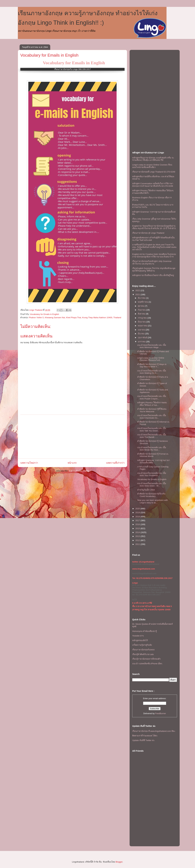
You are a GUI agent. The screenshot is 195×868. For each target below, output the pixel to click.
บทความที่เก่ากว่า (115, 463)
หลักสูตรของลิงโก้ (140, 640)
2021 (138, 295)
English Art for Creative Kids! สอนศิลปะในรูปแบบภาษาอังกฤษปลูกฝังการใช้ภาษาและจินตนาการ (154, 255)
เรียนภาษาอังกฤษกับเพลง (143, 650)
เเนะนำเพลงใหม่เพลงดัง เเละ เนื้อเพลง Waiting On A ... (152, 372)
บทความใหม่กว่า (29, 463)
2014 (138, 532)
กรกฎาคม (143, 318)
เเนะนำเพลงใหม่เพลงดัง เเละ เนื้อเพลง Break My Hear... (152, 449)
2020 (138, 509)
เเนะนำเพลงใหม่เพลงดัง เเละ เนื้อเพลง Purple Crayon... (152, 397)
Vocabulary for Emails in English (49, 55)
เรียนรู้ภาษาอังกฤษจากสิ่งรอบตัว (146, 659)
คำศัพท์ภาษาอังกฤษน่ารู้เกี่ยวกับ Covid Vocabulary (151, 495)
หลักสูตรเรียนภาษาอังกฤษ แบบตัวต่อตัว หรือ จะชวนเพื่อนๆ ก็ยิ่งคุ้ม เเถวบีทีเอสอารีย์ (153, 159)
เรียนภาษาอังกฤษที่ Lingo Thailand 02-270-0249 (154, 172)
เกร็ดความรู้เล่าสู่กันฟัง (142, 645)
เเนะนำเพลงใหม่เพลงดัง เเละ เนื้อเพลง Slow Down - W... (152, 485)
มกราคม (142, 342)
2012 (138, 540)
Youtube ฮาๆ (138, 636)
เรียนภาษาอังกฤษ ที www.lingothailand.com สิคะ (154, 731)
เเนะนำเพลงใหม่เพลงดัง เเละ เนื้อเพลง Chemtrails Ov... (152, 417)
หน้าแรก (72, 463)
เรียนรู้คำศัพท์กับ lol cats (143, 654)
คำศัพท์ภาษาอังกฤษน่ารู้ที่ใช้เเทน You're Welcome (152, 410)
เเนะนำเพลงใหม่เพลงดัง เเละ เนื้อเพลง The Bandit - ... (152, 436)
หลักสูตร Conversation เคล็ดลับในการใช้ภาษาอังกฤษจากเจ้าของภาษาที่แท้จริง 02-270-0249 (153, 185)
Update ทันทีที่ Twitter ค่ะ (143, 740)
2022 (138, 290)
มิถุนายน (142, 322)
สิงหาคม (142, 314)
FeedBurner (161, 713)
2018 (138, 517)
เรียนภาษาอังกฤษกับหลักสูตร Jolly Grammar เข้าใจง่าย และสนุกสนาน (152, 262)
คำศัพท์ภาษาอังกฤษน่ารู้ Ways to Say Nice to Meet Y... (152, 366)
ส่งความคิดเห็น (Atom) (79, 471)
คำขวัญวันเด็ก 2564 (146, 490)
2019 (138, 512)
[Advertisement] (72, 437)
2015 (138, 528)
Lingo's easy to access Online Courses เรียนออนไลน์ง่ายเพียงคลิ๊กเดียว (152, 166)
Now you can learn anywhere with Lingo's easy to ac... (152, 501)
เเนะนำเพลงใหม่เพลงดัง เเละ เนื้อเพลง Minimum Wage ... (152, 346)
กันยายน (142, 310)
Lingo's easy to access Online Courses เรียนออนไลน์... (151, 359)
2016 (138, 524)
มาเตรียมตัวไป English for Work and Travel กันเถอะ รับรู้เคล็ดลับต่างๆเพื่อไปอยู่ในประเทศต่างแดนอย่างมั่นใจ (154, 247)
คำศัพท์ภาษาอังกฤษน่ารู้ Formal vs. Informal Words (153, 455)
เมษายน (142, 330)
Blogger (119, 862)
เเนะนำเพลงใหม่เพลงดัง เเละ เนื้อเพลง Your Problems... (152, 474)
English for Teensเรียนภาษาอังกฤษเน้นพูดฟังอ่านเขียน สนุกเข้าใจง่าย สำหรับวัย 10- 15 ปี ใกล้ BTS (154, 227)
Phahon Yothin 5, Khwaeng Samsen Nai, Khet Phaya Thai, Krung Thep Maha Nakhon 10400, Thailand (75, 318)
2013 (138, 536)
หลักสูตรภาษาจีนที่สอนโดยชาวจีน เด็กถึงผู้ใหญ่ (153, 275)
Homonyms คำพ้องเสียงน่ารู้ (145, 631)
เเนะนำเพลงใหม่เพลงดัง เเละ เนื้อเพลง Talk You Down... (152, 429)
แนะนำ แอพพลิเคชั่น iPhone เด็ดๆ (147, 664)
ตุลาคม (141, 306)
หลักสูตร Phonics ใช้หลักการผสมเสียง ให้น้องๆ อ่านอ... (152, 404)
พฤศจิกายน (143, 302)
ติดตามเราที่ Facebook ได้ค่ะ (145, 736)
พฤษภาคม (143, 326)
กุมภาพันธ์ (143, 338)
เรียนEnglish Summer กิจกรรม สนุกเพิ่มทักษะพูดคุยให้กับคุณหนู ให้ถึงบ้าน (154, 270)
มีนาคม (142, 334)
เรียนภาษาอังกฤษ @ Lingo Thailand (148, 233)
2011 (138, 544)
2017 (138, 520)
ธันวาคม (142, 298)
